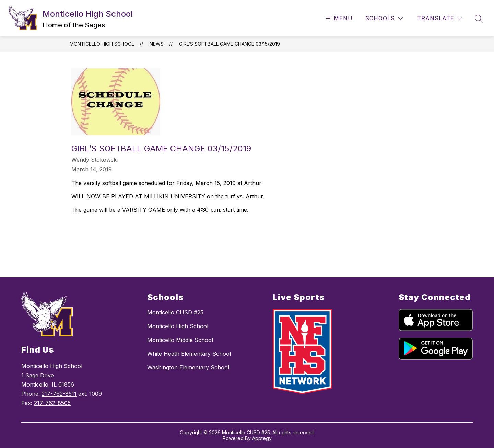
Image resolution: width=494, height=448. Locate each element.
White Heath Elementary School (189, 354)
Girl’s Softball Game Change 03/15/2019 (230, 44)
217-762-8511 (59, 394)
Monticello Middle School (180, 340)
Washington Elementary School (188, 367)
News (157, 44)
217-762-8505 (52, 403)
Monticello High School (102, 44)
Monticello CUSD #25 (175, 312)
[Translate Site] (440, 18)
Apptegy (262, 438)
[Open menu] (338, 18)
